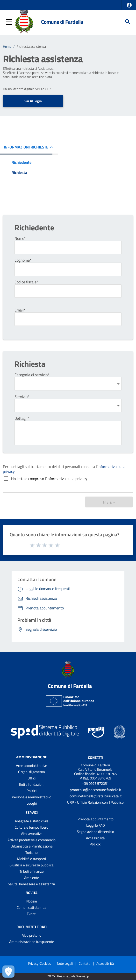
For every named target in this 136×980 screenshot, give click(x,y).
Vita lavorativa (32, 834)
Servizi (32, 813)
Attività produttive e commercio (32, 840)
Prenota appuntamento (96, 819)
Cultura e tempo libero (32, 827)
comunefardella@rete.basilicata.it (96, 796)
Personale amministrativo (32, 797)
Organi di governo (32, 772)
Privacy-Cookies (39, 963)
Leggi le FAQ (96, 825)
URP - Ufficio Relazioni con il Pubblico (95, 802)
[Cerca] (128, 22)
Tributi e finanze (32, 871)
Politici (32, 791)
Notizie (32, 901)
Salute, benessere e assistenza (32, 884)
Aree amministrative (32, 766)
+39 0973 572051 (95, 783)
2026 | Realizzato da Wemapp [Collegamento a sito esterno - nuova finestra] (68, 976)
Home (7, 47)
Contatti (96, 758)
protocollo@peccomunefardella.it (95, 790)
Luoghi (32, 803)
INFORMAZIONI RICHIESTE (26, 147)
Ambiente (32, 878)
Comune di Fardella (62, 22)
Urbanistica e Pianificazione (32, 846)
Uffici (32, 778)
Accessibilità (95, 838)
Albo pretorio (32, 935)
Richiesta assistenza (31, 47)
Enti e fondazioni (32, 784)
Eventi (32, 914)
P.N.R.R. (95, 844)
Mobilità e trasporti (32, 859)
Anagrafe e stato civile (32, 821)
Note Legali (65, 963)
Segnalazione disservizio (95, 832)
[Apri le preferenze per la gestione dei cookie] (8, 972)
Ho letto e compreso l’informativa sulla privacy (49, 479)
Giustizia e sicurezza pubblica (32, 865)
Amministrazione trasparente (32, 942)
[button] (129, 5)
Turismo (32, 852)
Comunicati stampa (32, 907)
